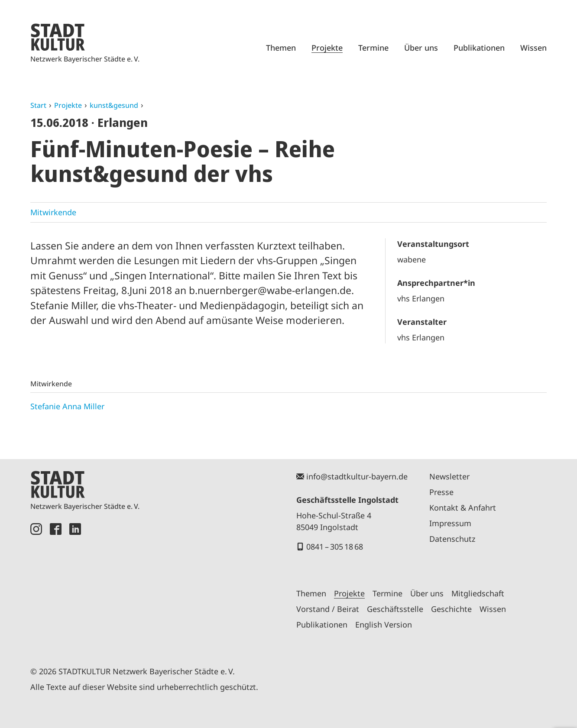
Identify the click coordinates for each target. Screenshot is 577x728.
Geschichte (451, 609)
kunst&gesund (114, 105)
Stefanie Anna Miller (67, 406)
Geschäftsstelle (395, 609)
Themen (281, 48)
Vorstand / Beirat (328, 609)
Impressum (450, 523)
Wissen (533, 48)
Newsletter (449, 476)
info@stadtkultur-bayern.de (357, 476)
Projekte (327, 48)
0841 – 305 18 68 (335, 547)
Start (38, 105)
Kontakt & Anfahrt (463, 508)
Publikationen (479, 48)
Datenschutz (452, 539)
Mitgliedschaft (478, 593)
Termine (373, 48)
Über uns (421, 48)
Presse (441, 492)
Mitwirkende (53, 212)
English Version (384, 624)
